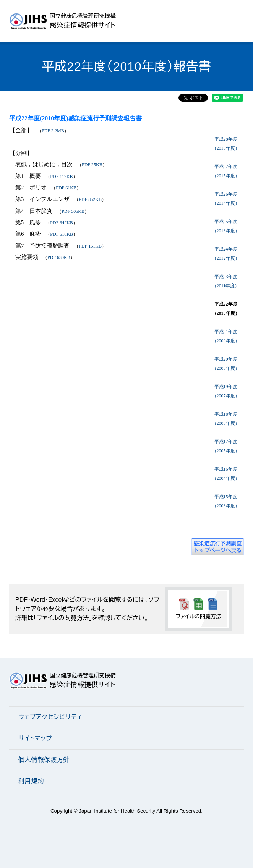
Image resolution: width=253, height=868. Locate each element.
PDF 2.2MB (53, 131)
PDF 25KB (92, 165)
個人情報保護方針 (44, 760)
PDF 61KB (66, 188)
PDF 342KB (62, 223)
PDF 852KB (90, 199)
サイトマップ (35, 738)
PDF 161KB (90, 246)
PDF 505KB (73, 211)
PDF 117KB (61, 177)
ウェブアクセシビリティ (50, 717)
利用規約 (31, 781)
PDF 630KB (59, 257)
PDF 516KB (62, 234)
